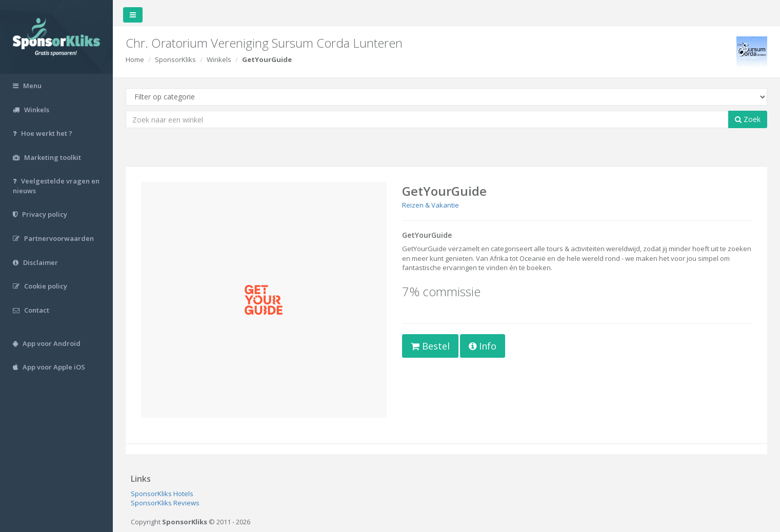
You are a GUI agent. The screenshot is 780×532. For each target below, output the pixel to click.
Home (135, 59)
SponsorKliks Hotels (162, 494)
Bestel (430, 346)
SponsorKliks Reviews (165, 503)
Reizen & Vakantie (431, 205)
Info (483, 346)
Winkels (219, 59)
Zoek (748, 119)
